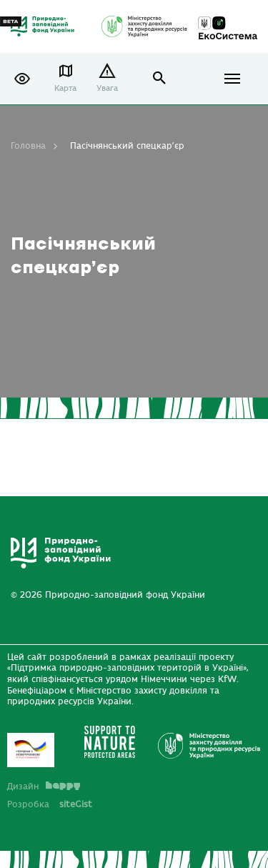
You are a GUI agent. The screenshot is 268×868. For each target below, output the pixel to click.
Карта (65, 88)
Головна (28, 146)
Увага (107, 88)
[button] (22, 79)
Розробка (50, 804)
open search (160, 78)
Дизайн (44, 786)
